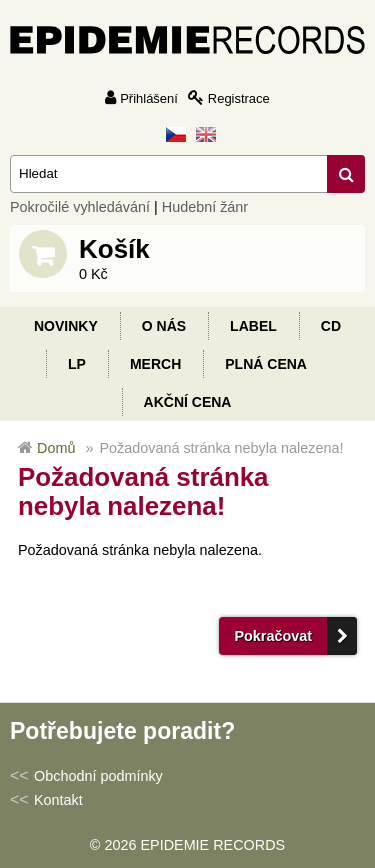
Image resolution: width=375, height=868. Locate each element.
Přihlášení (149, 98)
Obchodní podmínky (98, 776)
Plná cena (266, 364)
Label (253, 326)
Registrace (239, 98)
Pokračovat (273, 636)
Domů (56, 448)
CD (331, 326)
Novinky (66, 326)
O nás (164, 326)
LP (77, 364)
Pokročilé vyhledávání (80, 207)
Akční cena (188, 402)
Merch (155, 364)
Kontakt (58, 800)
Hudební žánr (205, 207)
